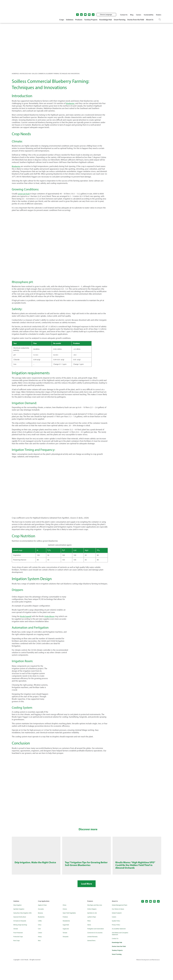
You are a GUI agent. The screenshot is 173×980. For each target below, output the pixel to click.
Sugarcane (66, 946)
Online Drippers (93, 926)
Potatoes (66, 934)
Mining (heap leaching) (21, 942)
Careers (139, 15)
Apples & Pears (43, 923)
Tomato (65, 950)
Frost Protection (19, 950)
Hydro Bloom (50, 616)
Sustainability (149, 15)
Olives (65, 923)
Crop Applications (44, 919)
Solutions (70, 20)
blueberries (71, 103)
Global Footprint (117, 930)
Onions (65, 926)
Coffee (40, 938)
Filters (89, 938)
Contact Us (124, 15)
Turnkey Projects (91, 20)
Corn (40, 946)
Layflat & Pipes (92, 934)
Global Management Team (121, 923)
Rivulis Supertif (26, 616)
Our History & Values (119, 926)
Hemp (40, 954)
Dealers (159, 15)
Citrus (40, 942)
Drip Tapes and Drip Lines (96, 923)
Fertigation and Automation (97, 946)
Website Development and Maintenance (147, 978)
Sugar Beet (66, 942)
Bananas (41, 930)
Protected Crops (19, 954)
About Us (150, 20)
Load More (87, 901)
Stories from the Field (136, 20)
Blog (132, 15)
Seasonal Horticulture (21, 934)
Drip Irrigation (18, 923)
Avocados (41, 926)
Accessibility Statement (120, 946)
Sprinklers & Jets (93, 930)
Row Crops (17, 958)
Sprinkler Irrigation (20, 926)
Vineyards (66, 954)
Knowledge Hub (106, 20)
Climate (16, 946)
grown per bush (24, 194)
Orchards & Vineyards (21, 938)
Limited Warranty (93, 954)
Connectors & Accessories (96, 950)
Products (79, 20)
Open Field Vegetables (70, 930)
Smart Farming (120, 20)
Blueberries (16, 166)
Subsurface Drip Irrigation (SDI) (24, 930)
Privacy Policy (116, 942)
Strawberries (67, 938)
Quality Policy (116, 938)
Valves (89, 942)
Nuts (40, 958)
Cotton (40, 950)
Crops (62, 20)
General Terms (92, 958)
